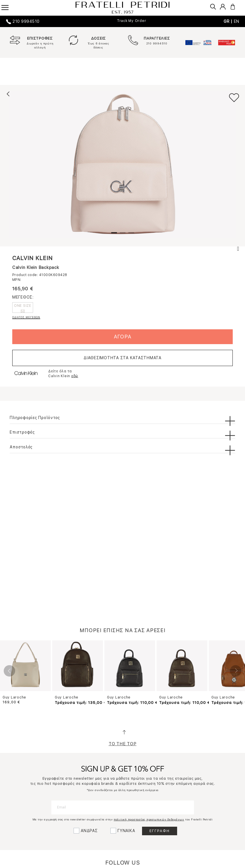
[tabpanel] (122, 164)
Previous (9, 671)
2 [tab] (123, 235)
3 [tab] (131, 235)
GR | (229, 21)
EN (237, 21)
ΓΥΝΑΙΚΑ (126, 831)
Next (236, 671)
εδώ (75, 376)
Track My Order (132, 21)
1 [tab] (114, 235)
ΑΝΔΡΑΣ (89, 831)
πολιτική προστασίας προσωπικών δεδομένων (149, 819)
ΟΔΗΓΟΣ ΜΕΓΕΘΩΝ (26, 317)
